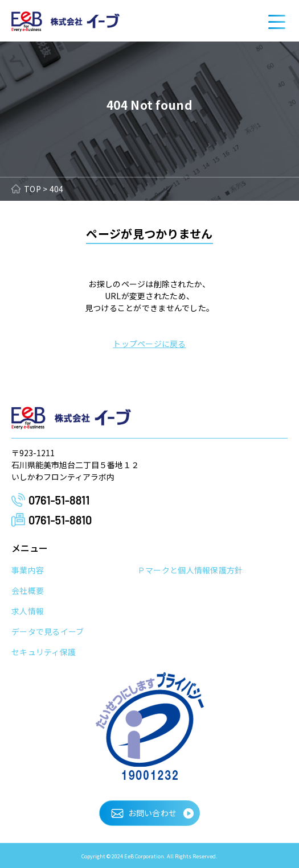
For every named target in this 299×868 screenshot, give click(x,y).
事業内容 (28, 570)
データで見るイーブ (48, 631)
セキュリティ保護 (44, 652)
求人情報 (28, 611)
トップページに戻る (149, 344)
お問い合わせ (153, 813)
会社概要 (28, 590)
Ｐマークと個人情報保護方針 (190, 570)
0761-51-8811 (59, 500)
